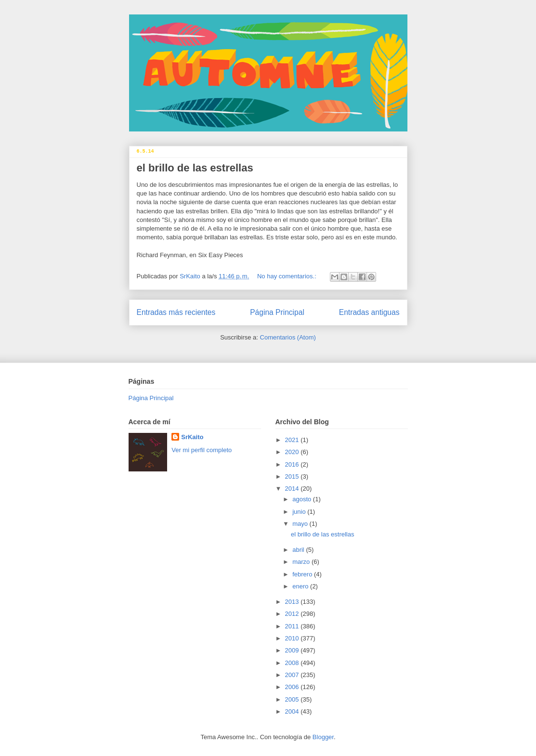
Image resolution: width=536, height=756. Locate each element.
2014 (293, 489)
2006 (293, 687)
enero (301, 586)
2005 (293, 699)
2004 (293, 711)
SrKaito (192, 437)
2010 (293, 638)
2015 (293, 476)
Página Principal (277, 312)
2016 (293, 464)
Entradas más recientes (176, 312)
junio (300, 512)
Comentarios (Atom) (288, 337)
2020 (293, 452)
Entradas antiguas (369, 312)
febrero (303, 574)
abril (299, 550)
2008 (293, 663)
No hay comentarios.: (288, 276)
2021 (293, 440)
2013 (293, 602)
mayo (301, 524)
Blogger (323, 737)
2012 (293, 614)
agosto (303, 499)
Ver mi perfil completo (202, 450)
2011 (293, 626)
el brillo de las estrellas (195, 168)
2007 (293, 675)
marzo (302, 562)
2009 (293, 650)
